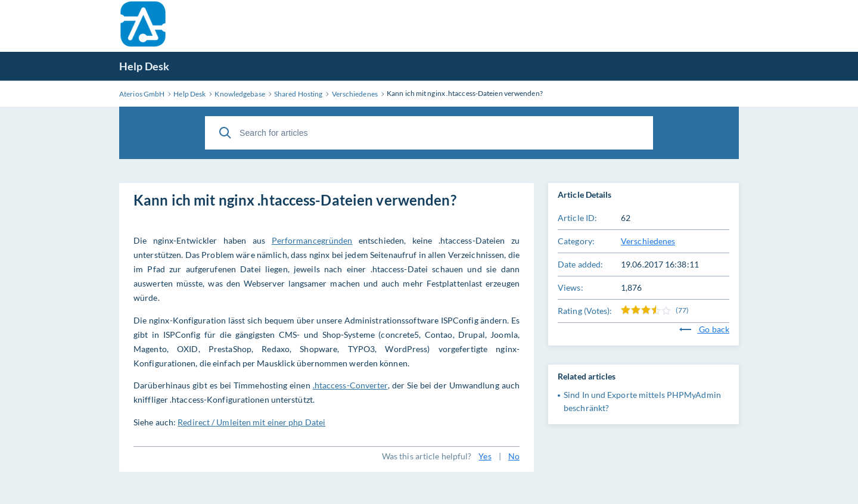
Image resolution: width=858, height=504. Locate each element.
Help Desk (144, 66)
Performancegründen (312, 240)
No (514, 456)
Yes (485, 456)
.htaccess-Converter (350, 385)
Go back (704, 329)
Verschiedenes (648, 241)
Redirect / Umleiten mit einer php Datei (251, 422)
